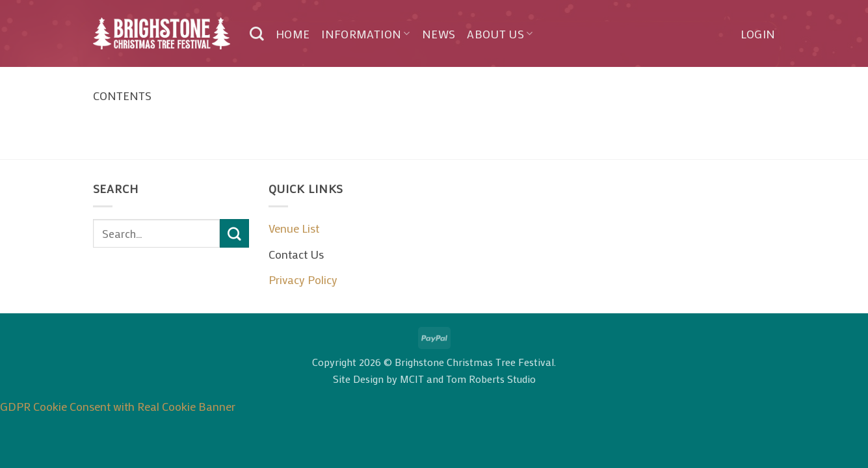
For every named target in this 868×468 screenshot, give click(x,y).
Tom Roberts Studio (491, 379)
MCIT (412, 379)
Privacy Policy (303, 279)
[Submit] (234, 233)
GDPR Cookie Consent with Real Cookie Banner (118, 406)
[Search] (257, 34)
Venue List (294, 228)
